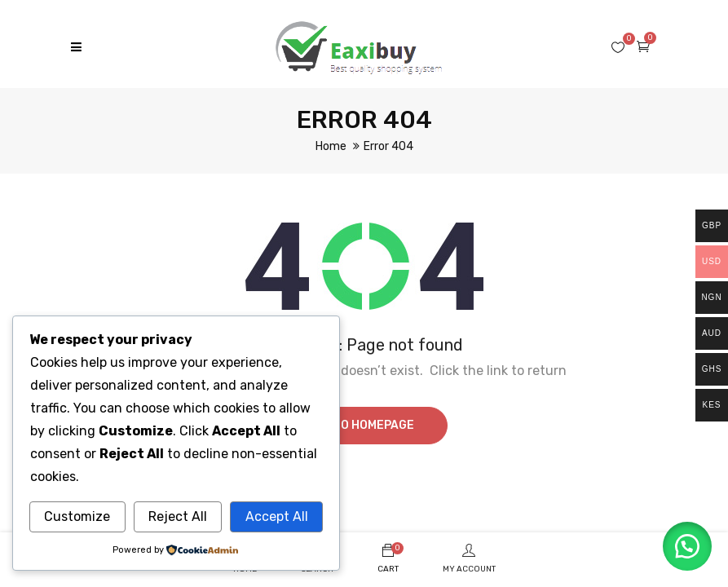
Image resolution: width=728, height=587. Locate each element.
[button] (687, 546)
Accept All (277, 516)
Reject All (178, 516)
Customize (77, 516)
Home (331, 146)
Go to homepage (364, 425)
